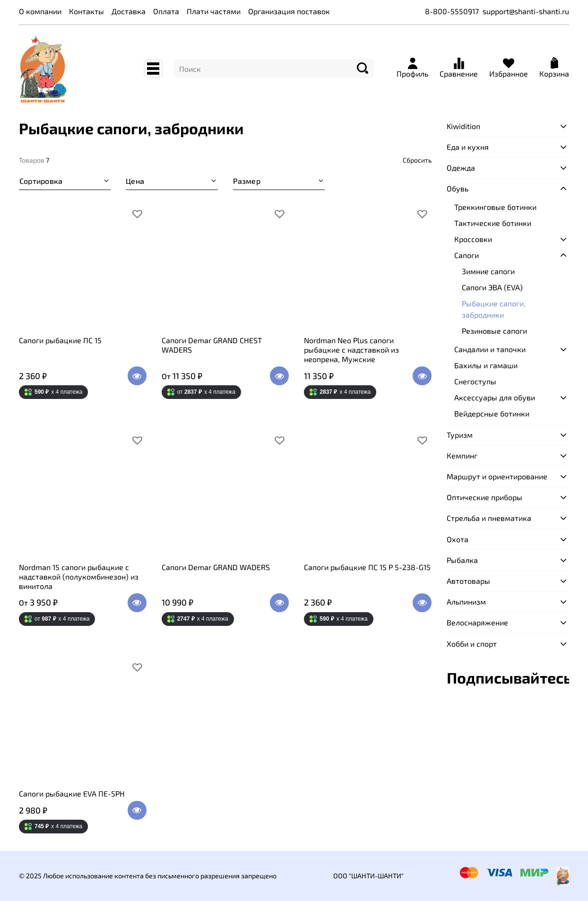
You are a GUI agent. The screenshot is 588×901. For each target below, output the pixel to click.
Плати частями (214, 11)
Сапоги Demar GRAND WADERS (216, 567)
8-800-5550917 (452, 11)
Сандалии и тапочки (490, 349)
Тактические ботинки (493, 223)
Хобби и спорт (472, 644)
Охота (458, 539)
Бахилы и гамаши (486, 365)
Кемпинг (462, 455)
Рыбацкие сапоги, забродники (494, 309)
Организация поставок (289, 11)
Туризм (460, 435)
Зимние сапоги (488, 271)
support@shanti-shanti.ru (526, 11)
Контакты (86, 11)
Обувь (458, 188)
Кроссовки (473, 239)
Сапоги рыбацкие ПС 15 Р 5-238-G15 (367, 567)
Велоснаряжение (477, 622)
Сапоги (467, 255)
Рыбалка (462, 560)
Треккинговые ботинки (495, 207)
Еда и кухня (468, 147)
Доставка (129, 11)
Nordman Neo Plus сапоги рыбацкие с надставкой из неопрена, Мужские (351, 350)
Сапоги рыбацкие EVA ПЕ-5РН (72, 793)
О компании (40, 11)
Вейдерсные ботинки (492, 413)
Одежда (461, 168)
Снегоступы (475, 381)
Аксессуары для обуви (495, 397)
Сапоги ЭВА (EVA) (492, 287)
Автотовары (468, 581)
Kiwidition (463, 126)
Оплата (166, 11)
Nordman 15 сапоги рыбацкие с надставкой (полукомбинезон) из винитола (79, 576)
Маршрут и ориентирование (497, 476)
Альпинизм (466, 602)
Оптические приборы (484, 497)
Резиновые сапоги (494, 331)
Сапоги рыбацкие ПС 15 (60, 340)
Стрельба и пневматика (489, 518)
